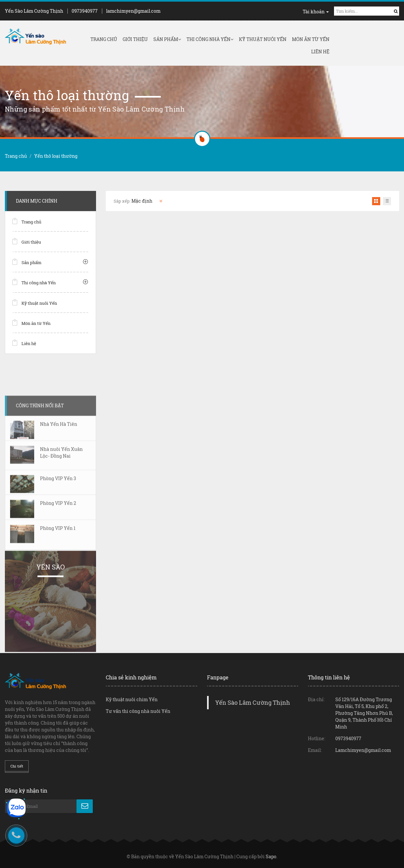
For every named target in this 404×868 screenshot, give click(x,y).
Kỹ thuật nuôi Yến (263, 39)
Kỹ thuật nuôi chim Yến (132, 699)
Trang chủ (104, 39)
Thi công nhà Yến (210, 39)
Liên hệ (320, 52)
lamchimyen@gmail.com (133, 11)
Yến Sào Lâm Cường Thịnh (253, 703)
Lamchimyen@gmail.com (363, 750)
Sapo (271, 856)
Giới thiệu (135, 39)
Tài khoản (316, 12)
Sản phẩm (167, 39)
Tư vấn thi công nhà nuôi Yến (138, 711)
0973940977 (85, 11)
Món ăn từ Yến (311, 39)
